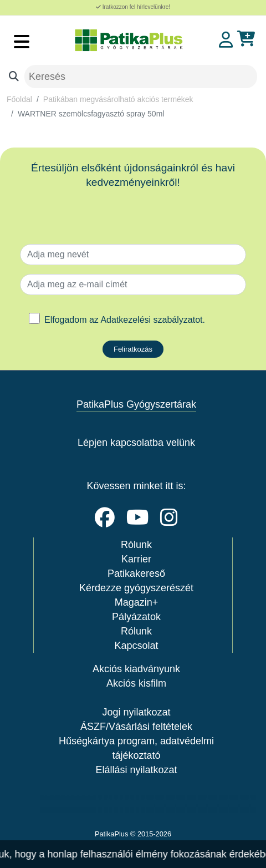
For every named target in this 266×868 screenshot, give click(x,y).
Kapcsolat (136, 646)
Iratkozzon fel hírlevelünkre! (133, 7)
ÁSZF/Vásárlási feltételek (136, 727)
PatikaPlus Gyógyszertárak (136, 404)
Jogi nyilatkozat (136, 712)
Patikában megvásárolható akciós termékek (118, 99)
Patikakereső (136, 573)
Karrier (136, 559)
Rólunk (136, 545)
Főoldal (19, 99)
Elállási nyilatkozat (136, 770)
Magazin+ (137, 602)
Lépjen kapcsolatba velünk (136, 443)
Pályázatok (136, 617)
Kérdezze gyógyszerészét (136, 588)
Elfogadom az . (125, 320)
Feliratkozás (133, 349)
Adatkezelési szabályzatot (151, 320)
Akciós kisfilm (136, 683)
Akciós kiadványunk (136, 669)
